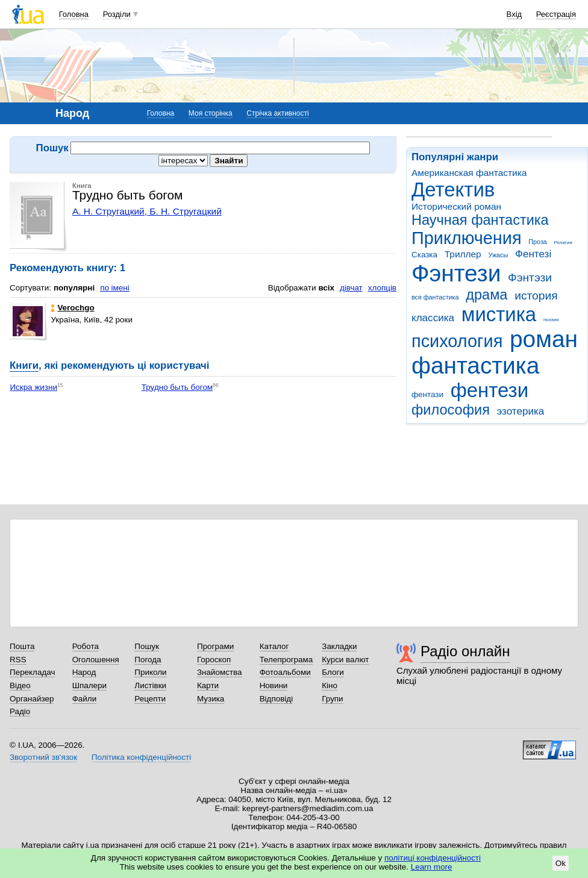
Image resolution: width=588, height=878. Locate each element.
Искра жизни (33, 387)
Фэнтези (456, 273)
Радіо (20, 711)
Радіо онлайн (465, 651)
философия (451, 410)
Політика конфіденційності (141, 757)
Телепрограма (286, 660)
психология (457, 341)
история (536, 296)
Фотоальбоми (285, 672)
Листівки (150, 685)
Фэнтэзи (530, 278)
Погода (148, 660)
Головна (74, 14)
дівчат (351, 288)
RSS (18, 660)
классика (433, 318)
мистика (499, 314)
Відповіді (277, 699)
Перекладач (32, 672)
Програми (215, 646)
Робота (86, 646)
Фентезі (533, 254)
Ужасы (498, 255)
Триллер (463, 254)
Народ (84, 672)
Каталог (274, 646)
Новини (274, 685)
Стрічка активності (277, 113)
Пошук (147, 646)
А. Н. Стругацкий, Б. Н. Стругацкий (147, 211)
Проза (537, 242)
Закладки (339, 646)
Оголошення (96, 660)
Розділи (117, 14)
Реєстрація (556, 14)
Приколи (150, 672)
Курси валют (345, 660)
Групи (332, 699)
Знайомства (220, 672)
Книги (24, 365)
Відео (20, 685)
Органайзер (32, 699)
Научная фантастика (480, 220)
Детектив (453, 190)
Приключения (467, 238)
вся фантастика (435, 297)
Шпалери (89, 685)
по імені (115, 288)
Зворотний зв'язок (43, 757)
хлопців (382, 288)
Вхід (514, 14)
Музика (211, 699)
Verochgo (72, 308)
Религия (563, 243)
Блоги (333, 672)
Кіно (330, 685)
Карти (208, 685)
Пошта (22, 646)
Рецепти (150, 699)
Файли (85, 699)
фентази (427, 394)
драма (486, 295)
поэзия (551, 320)
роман (544, 339)
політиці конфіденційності (433, 858)
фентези (489, 390)
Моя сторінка (211, 113)
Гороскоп (214, 660)
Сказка (424, 255)
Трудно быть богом (177, 387)
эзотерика (521, 411)
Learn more (432, 867)
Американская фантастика (469, 173)
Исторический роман (456, 206)
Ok (561, 863)
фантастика (475, 365)
